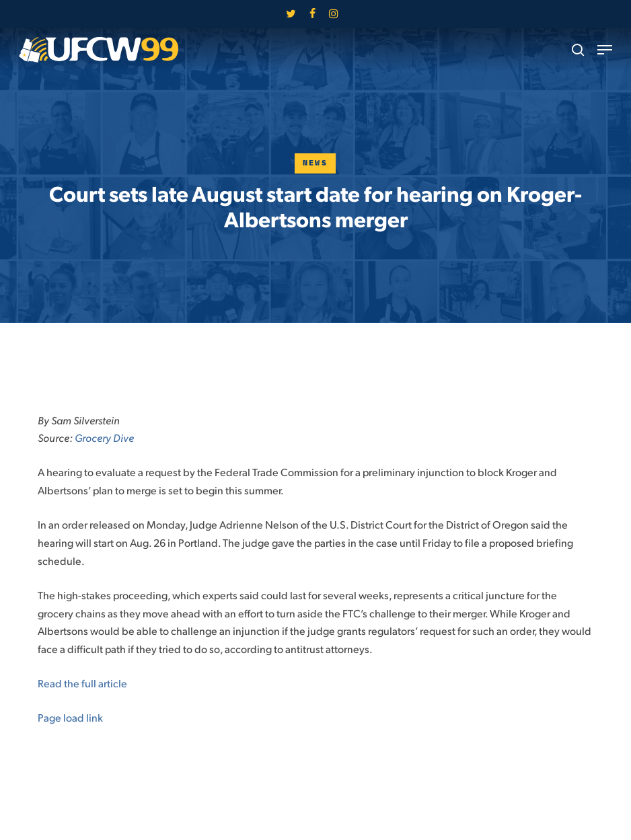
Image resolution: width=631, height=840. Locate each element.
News (315, 163)
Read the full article (82, 683)
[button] (605, 50)
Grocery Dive (104, 437)
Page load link (70, 717)
